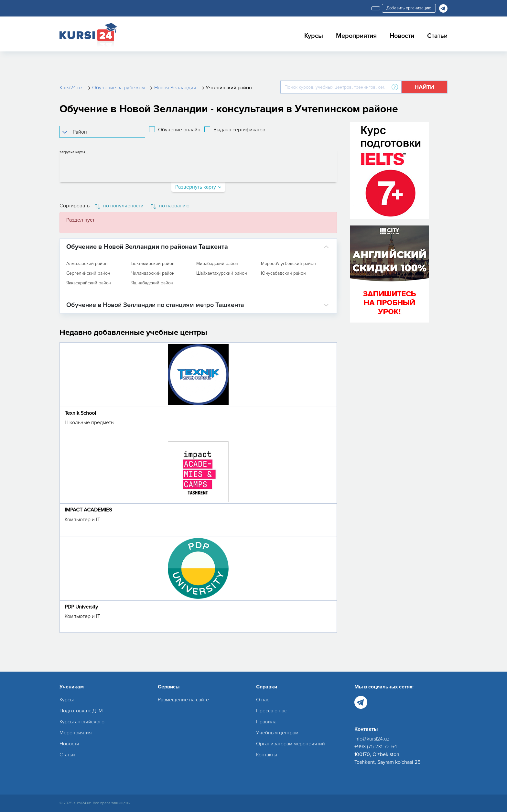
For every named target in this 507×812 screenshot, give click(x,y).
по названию (170, 206)
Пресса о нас (271, 711)
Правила (266, 722)
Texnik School (80, 413)
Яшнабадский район (152, 283)
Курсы (314, 36)
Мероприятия (356, 36)
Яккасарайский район (89, 283)
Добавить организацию (409, 8)
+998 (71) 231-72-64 (376, 747)
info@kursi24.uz (372, 739)
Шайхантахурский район (222, 273)
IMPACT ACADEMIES (88, 510)
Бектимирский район (153, 264)
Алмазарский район (87, 264)
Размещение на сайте (183, 700)
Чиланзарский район (153, 273)
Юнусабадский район (283, 273)
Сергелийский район (88, 273)
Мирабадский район (217, 264)
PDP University (81, 607)
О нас (263, 700)
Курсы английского (82, 722)
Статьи (437, 36)
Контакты (267, 755)
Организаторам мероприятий (291, 744)
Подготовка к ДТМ (81, 711)
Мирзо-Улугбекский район (288, 264)
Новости (402, 36)
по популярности (119, 206)
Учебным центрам (277, 733)
